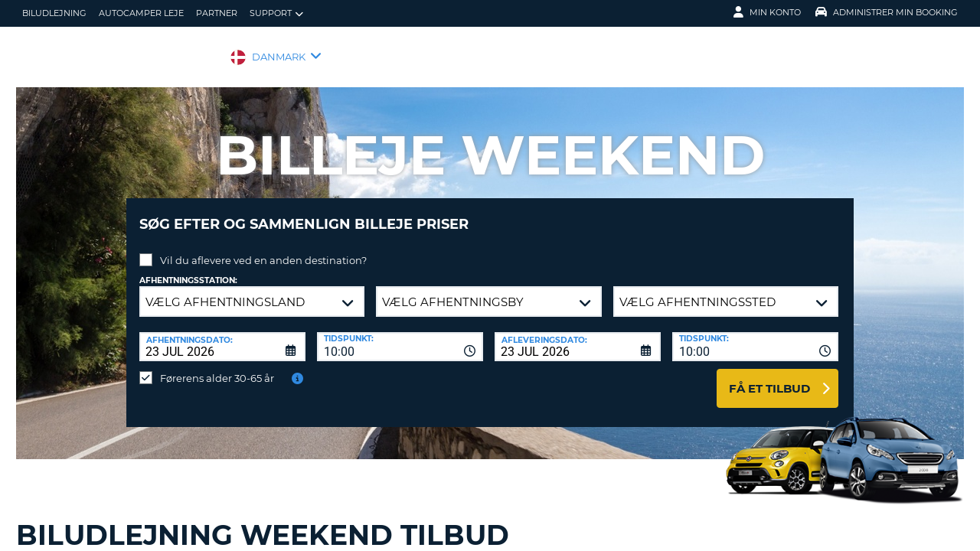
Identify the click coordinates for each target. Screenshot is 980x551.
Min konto (767, 12)
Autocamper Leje (141, 13)
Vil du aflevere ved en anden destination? (263, 249)
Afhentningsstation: (188, 269)
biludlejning (54, 13)
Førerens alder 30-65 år (217, 367)
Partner (217, 13)
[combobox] (400, 335)
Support (276, 13)
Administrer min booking (887, 12)
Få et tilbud (769, 377)
